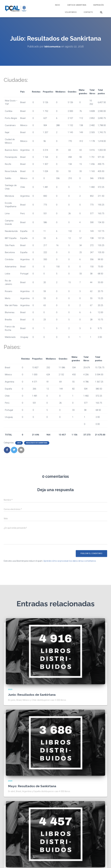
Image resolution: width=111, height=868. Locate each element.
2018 (19, 443)
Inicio (58, 5)
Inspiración (98, 5)
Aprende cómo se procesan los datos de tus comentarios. (70, 561)
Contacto (88, 12)
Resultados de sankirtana (37, 443)
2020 (10, 689)
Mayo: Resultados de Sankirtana (33, 786)
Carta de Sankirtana (77, 5)
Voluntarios (71, 12)
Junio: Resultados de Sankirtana (33, 694)
